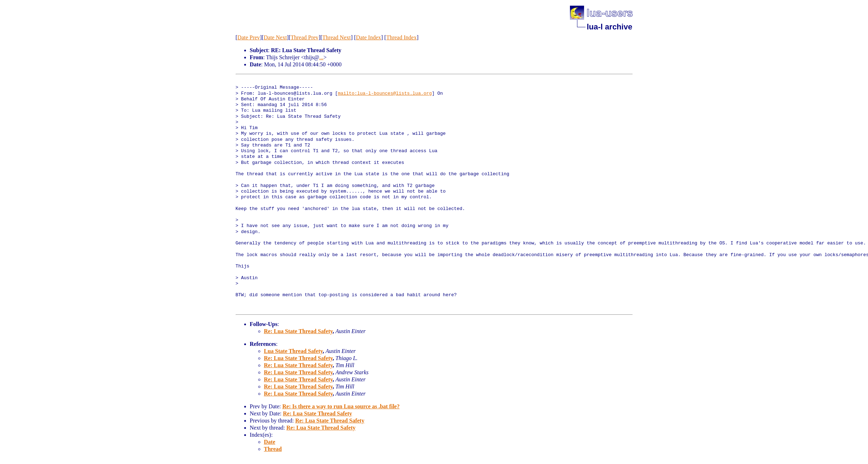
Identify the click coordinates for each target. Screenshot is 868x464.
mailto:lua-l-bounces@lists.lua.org (385, 94)
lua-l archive (610, 27)
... (321, 57)
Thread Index (402, 37)
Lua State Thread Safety (293, 351)
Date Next (275, 37)
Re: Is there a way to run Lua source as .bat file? (341, 406)
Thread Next (336, 37)
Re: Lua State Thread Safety (298, 331)
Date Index (368, 37)
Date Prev (249, 37)
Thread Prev (305, 37)
